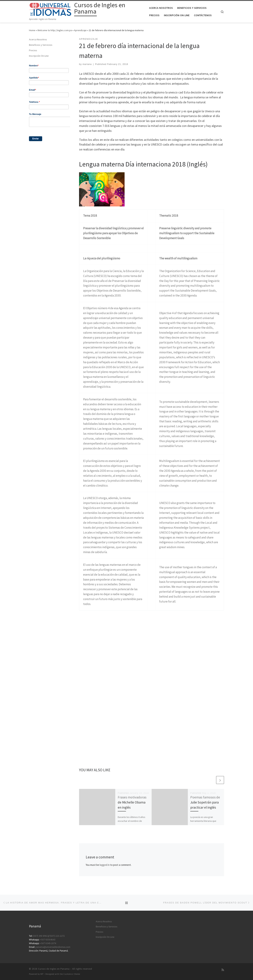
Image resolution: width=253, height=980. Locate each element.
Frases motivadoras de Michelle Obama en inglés (132, 802)
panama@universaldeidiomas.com (53, 947)
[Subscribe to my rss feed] (223, 970)
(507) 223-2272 (57, 936)
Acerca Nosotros (38, 39)
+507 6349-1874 (48, 943)
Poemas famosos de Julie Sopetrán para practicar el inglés (205, 802)
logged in (105, 865)
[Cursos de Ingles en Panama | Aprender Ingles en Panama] (51, 9)
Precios (33, 50)
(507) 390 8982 (40, 936)
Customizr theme (72, 974)
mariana (87, 64)
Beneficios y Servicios (41, 45)
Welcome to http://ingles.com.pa (55, 30)
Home (32, 30)
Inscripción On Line (39, 56)
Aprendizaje (80, 30)
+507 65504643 (48, 940)
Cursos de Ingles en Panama (54, 969)
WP (42, 974)
